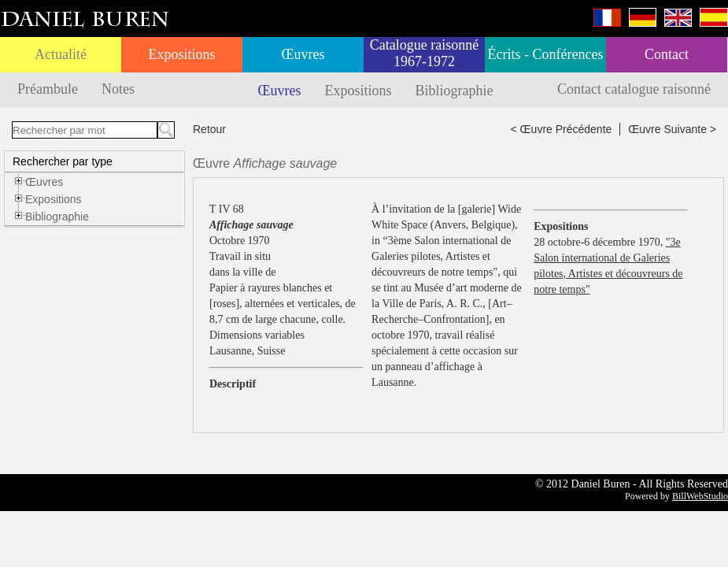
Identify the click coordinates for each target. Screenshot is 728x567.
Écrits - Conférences (546, 54)
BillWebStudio (700, 496)
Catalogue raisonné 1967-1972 (424, 53)
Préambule (48, 89)
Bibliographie (455, 91)
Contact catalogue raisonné (634, 89)
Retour (209, 129)
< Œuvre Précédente (562, 129)
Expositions (181, 54)
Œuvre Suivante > (672, 129)
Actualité (61, 54)
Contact (667, 54)
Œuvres (303, 54)
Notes (118, 89)
